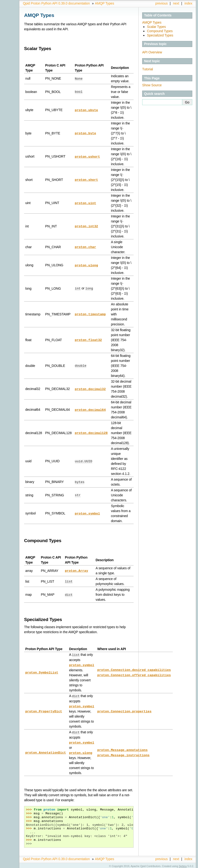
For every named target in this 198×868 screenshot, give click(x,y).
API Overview (152, 52)
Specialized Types (160, 35)
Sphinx (183, 864)
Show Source (152, 85)
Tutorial (148, 69)
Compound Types (160, 31)
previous (162, 3)
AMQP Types (105, 3)
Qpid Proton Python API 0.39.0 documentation (56, 3)
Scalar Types (156, 27)
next (176, 3)
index (188, 3)
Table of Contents (158, 15)
